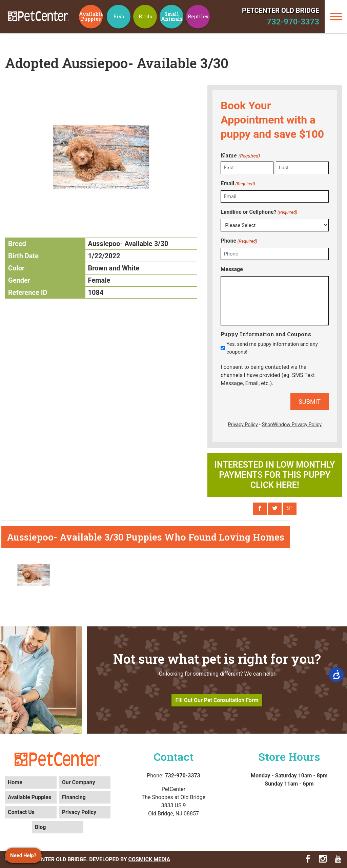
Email (238, 184)
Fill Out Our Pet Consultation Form (217, 700)
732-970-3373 (293, 22)
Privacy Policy (79, 812)
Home (15, 782)
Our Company (79, 782)
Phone (239, 241)
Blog (40, 827)
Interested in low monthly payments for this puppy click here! (275, 475)
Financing (74, 797)
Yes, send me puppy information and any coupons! (272, 348)
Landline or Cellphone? (259, 212)
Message (232, 269)
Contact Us (21, 812)
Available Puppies (29, 797)
